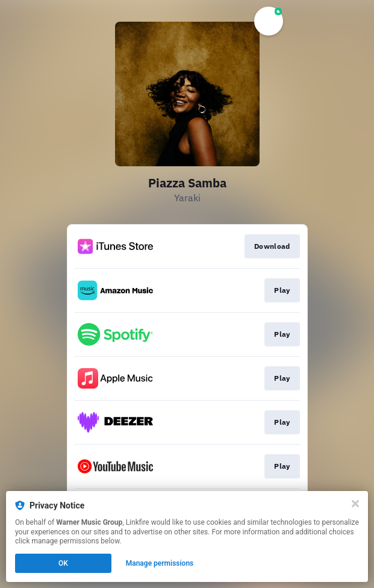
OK (63, 563)
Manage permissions (160, 563)
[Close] (355, 504)
